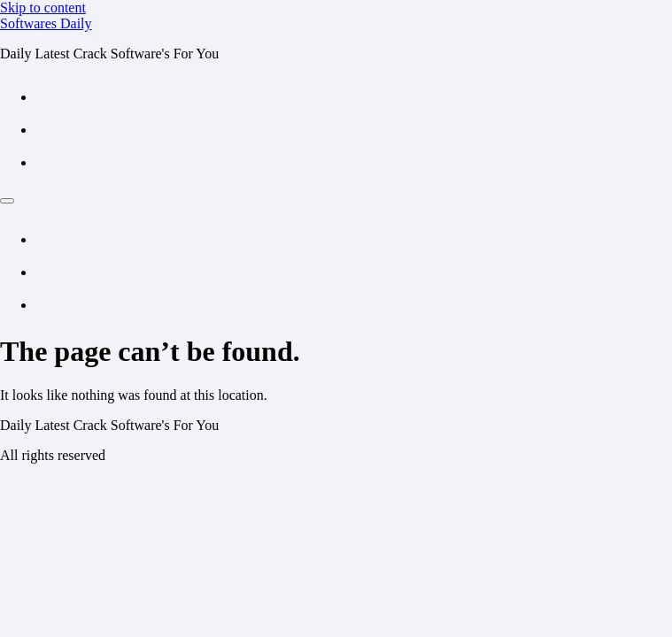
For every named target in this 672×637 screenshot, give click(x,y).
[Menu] (7, 201)
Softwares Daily (46, 23)
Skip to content (43, 8)
